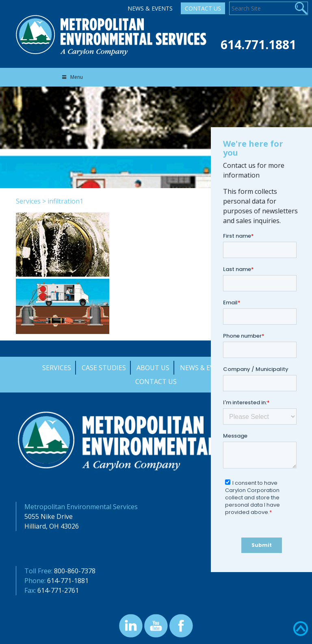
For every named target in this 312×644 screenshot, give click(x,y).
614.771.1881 (258, 44)
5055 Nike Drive (49, 516)
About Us (153, 368)
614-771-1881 (68, 581)
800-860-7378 (75, 571)
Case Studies (104, 368)
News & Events (150, 8)
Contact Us (203, 8)
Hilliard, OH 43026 (52, 526)
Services (28, 201)
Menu (72, 77)
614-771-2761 (58, 590)
